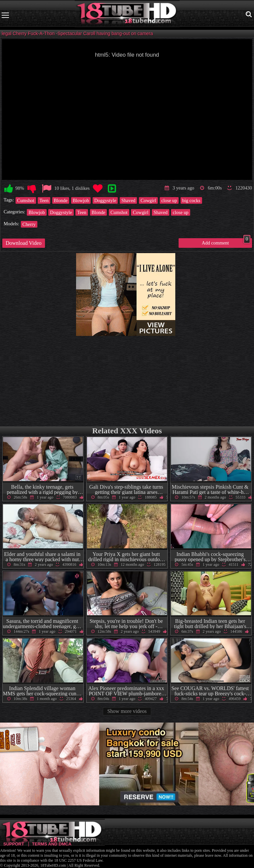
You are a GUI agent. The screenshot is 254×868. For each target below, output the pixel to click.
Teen (44, 200)
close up (169, 200)
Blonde (61, 200)
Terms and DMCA (52, 844)
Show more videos (127, 711)
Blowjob (81, 200)
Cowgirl (148, 200)
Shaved (128, 200)
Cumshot (26, 200)
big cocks (191, 200)
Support (14, 844)
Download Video (24, 243)
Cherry (29, 224)
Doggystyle (105, 200)
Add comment (226, 242)
